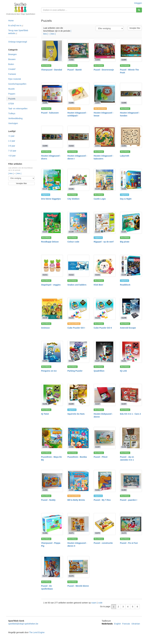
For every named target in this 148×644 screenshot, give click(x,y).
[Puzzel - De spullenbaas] (52, 567)
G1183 (124, 189)
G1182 (98, 189)
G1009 (45, 146)
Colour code (73, 242)
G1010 (71, 146)
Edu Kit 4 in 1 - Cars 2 (130, 414)
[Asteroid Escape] (131, 309)
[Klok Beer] (105, 266)
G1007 (98, 103)
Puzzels (12, 99)
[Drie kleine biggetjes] (52, 180)
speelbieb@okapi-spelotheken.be (23, 624)
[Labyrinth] (131, 137)
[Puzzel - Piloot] (105, 438)
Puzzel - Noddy (48, 500)
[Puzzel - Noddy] (52, 481)
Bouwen (12, 59)
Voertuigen (13, 123)
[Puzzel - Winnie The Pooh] (131, 51)
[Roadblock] (131, 266)
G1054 (124, 146)
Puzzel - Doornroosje (104, 70)
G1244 (71, 318)
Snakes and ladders (77, 285)
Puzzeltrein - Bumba (77, 457)
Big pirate (125, 242)
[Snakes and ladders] (78, 266)
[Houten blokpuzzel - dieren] (105, 395)
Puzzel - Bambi (75, 70)
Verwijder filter (21, 183)
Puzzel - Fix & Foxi (129, 543)
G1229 (124, 275)
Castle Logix (100, 199)
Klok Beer (98, 285)
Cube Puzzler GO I (76, 328)
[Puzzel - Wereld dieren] (78, 567)
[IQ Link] (131, 352)
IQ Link (123, 371)
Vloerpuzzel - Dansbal (52, 70)
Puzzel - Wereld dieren (78, 586)
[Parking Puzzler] (78, 352)
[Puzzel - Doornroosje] (105, 51)
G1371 (71, 533)
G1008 (124, 103)
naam (94, 603)
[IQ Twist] (52, 395)
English (118, 624)
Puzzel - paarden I (128, 500)
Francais (126, 624)
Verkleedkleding (15, 118)
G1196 (98, 232)
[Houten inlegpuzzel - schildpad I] (78, 94)
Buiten (11, 64)
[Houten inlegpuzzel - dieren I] (78, 137)
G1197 (124, 232)
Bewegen (12, 54)
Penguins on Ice (49, 371)
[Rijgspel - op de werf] (105, 223)
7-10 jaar (12, 151)
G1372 (98, 533)
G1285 (45, 361)
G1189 (71, 232)
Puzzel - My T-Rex (102, 500)
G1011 (98, 146)
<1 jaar (11, 136)
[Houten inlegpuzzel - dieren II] (78, 524)
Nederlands (107, 624)
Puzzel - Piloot (101, 457)
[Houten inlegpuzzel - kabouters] (105, 137)
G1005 (45, 103)
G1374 (45, 576)
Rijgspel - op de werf (104, 242)
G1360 (71, 490)
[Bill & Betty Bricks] (78, 481)
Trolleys (12, 113)
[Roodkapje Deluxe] (52, 223)
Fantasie (12, 74)
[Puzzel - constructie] (105, 524)
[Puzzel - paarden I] (131, 481)
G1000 (45, 60)
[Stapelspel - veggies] (52, 266)
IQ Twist (45, 414)
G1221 (98, 275)
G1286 (71, 361)
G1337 (124, 404)
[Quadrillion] (105, 352)
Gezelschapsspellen (17, 84)
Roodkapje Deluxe (50, 242)
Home (11, 21)
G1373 (124, 533)
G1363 (124, 490)
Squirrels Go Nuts (76, 414)
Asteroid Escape (128, 328)
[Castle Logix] (105, 180)
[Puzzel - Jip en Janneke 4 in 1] (131, 438)
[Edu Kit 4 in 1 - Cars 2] (131, 395)
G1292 (45, 404)
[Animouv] (52, 309)
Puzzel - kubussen (50, 113)
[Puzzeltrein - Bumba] (78, 438)
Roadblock (125, 285)
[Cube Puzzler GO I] (78, 309)
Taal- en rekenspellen (18, 109)
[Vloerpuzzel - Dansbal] (52, 51)
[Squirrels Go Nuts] (78, 395)
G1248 (124, 318)
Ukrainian (136, 624)
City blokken (73, 199)
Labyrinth (125, 156)
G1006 (71, 103)
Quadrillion (99, 371)
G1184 (45, 232)
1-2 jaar (12, 141)
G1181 (71, 189)
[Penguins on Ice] (52, 352)
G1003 (98, 60)
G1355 (45, 447)
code (100, 603)
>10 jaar (12, 156)
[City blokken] (78, 180)
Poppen (12, 94)
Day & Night (126, 199)
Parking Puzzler (75, 371)
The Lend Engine (37, 632)
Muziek (11, 89)
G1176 (45, 189)
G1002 (71, 60)
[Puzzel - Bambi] (78, 51)
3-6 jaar (12, 146)
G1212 (71, 275)
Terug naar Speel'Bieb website (18, 32)
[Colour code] (78, 223)
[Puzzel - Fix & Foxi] (131, 524)
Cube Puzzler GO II (103, 328)
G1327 (98, 404)
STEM (11, 104)
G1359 (45, 490)
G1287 (98, 361)
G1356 (71, 447)
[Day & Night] (131, 180)
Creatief (12, 69)
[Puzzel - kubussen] (52, 94)
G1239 (45, 318)
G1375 (71, 576)
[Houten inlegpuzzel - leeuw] (105, 94)
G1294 (71, 404)
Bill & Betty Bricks (76, 500)
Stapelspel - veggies (51, 285)
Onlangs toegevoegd (18, 42)
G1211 (45, 275)
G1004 (124, 60)
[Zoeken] (139, 10)
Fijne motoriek (15, 79)
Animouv (46, 328)
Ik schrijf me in (16, 26)
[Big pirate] (131, 223)
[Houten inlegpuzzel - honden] (131, 94)
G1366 (45, 533)
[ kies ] (11, 173)
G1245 (98, 318)
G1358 (124, 447)
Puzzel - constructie (103, 543)
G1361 (98, 490)
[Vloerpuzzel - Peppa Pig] (52, 524)
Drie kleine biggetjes (51, 199)
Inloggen (138, 3)
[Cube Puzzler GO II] (105, 309)
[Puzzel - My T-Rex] (105, 481)
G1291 (124, 361)
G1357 (98, 447)
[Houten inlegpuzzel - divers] (52, 137)
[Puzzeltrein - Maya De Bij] (52, 438)
